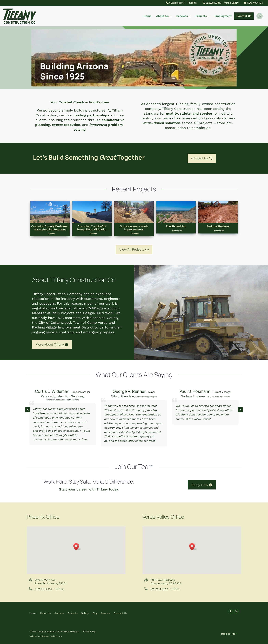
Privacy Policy (89, 631)
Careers (106, 613)
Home (148, 16)
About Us (162, 16)
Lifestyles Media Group (51, 636)
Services (182, 16)
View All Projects (132, 249)
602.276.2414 (43, 589)
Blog (95, 613)
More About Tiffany (50, 344)
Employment (223, 16)
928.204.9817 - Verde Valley (222, 3)
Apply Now (200, 485)
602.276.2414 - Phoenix (183, 3)
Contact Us (244, 16)
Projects (201, 16)
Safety (85, 613)
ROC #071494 (255, 3)
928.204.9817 (159, 589)
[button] (240, 410)
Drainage (51, 233)
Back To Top (228, 634)
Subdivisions (177, 231)
